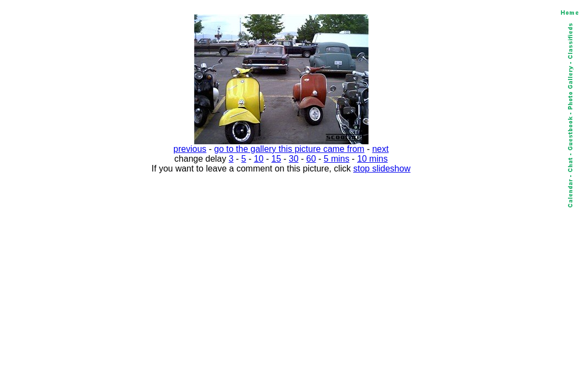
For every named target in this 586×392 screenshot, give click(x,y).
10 (259, 159)
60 (311, 159)
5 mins (337, 159)
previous (190, 149)
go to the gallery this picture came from (289, 149)
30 (294, 159)
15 (276, 159)
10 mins (372, 159)
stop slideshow (382, 169)
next (380, 149)
